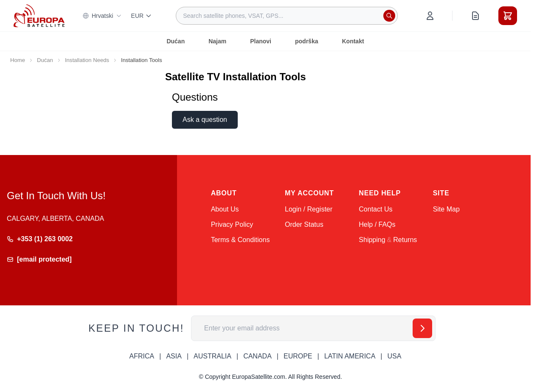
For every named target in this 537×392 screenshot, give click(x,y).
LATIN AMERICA (350, 356)
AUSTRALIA (212, 356)
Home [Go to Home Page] (18, 60)
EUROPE (298, 356)
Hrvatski (102, 16)
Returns (405, 240)
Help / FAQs (377, 224)
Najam (217, 41)
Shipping (372, 240)
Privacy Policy (232, 224)
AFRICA (142, 356)
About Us (225, 209)
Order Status (304, 224)
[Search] (389, 16)
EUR (142, 16)
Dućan (176, 41)
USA (394, 356)
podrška (306, 41)
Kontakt (353, 41)
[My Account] (430, 16)
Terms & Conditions (240, 240)
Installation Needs (87, 60)
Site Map (446, 209)
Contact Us (375, 209)
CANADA (257, 356)
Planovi (261, 41)
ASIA (174, 356)
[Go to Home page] (39, 16)
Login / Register (309, 209)
